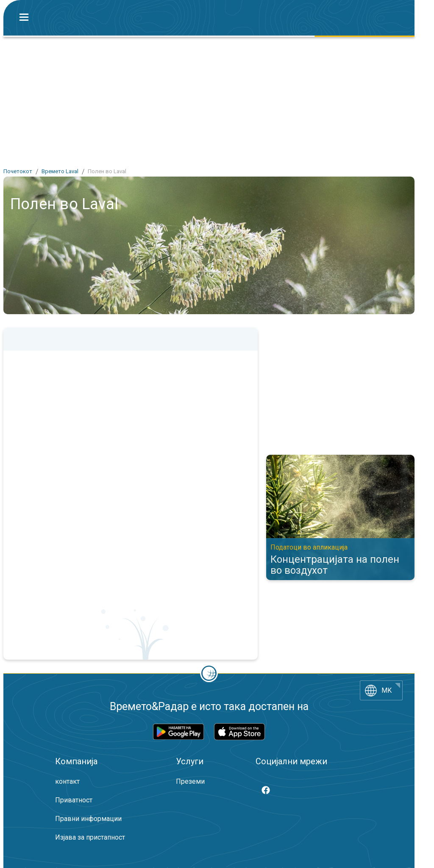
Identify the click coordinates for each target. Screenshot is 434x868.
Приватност (74, 800)
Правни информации (88, 819)
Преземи (190, 781)
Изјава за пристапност (90, 837)
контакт (67, 781)
